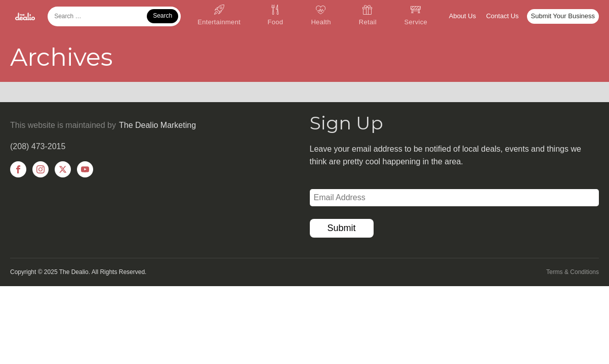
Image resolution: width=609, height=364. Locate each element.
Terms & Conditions (573, 272)
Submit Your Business (563, 16)
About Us (462, 16)
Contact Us (502, 16)
